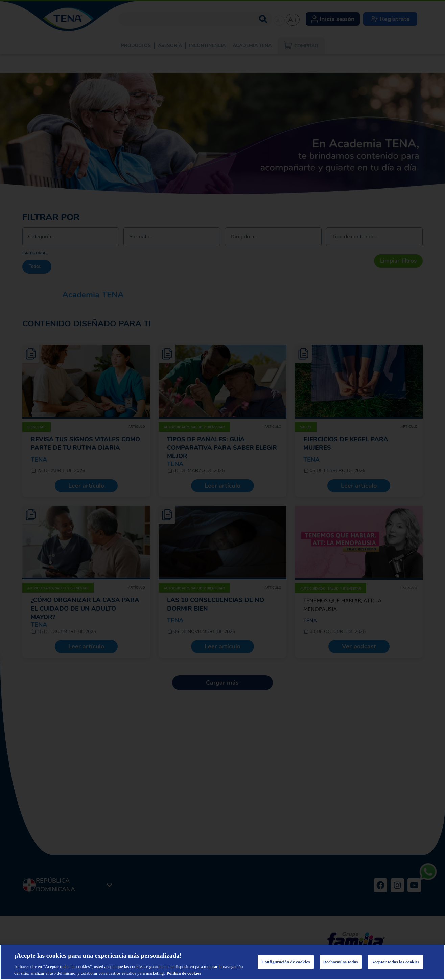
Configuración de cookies (286, 962)
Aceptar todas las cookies (395, 962)
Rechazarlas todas (341, 962)
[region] (222, 962)
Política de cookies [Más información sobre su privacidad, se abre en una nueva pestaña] (184, 973)
